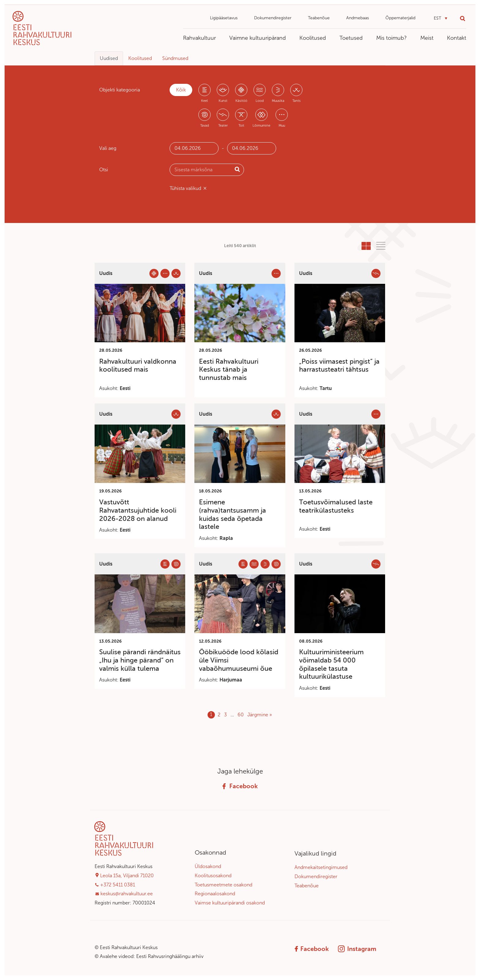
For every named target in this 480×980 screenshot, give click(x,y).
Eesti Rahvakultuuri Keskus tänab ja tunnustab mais (229, 370)
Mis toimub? (392, 38)
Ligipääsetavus (224, 18)
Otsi (104, 170)
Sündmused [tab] (175, 58)
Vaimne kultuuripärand (258, 38)
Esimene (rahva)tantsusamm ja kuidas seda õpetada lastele (232, 514)
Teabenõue (319, 18)
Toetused (351, 38)
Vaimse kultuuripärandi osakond (230, 903)
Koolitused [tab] (140, 58)
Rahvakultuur (199, 38)
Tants (296, 101)
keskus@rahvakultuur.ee (127, 894)
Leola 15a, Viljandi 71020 (127, 876)
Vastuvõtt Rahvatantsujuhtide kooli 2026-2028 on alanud (138, 510)
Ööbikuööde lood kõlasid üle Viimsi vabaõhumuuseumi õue (239, 660)
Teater (223, 126)
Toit (241, 126)
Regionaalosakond (215, 894)
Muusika (278, 101)
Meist (427, 38)
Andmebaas (358, 18)
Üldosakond (208, 866)
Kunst (223, 101)
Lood (260, 101)
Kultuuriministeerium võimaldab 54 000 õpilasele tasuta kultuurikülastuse (331, 664)
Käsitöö (241, 101)
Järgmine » (260, 715)
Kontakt (457, 38)
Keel (204, 101)
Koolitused (313, 38)
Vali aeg (108, 148)
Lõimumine (261, 126)
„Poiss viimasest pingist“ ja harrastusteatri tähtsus (339, 366)
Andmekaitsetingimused (321, 867)
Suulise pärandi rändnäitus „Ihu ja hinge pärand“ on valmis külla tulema (140, 660)
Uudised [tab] (109, 58)
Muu (282, 126)
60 (241, 715)
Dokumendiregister (273, 18)
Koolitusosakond (213, 876)
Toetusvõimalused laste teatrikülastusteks (336, 506)
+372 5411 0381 (118, 885)
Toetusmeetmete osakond (223, 885)
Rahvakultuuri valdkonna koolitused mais (138, 366)
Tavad (204, 126)
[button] (441, 19)
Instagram (357, 949)
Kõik (181, 90)
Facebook (240, 786)
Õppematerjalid (400, 18)
